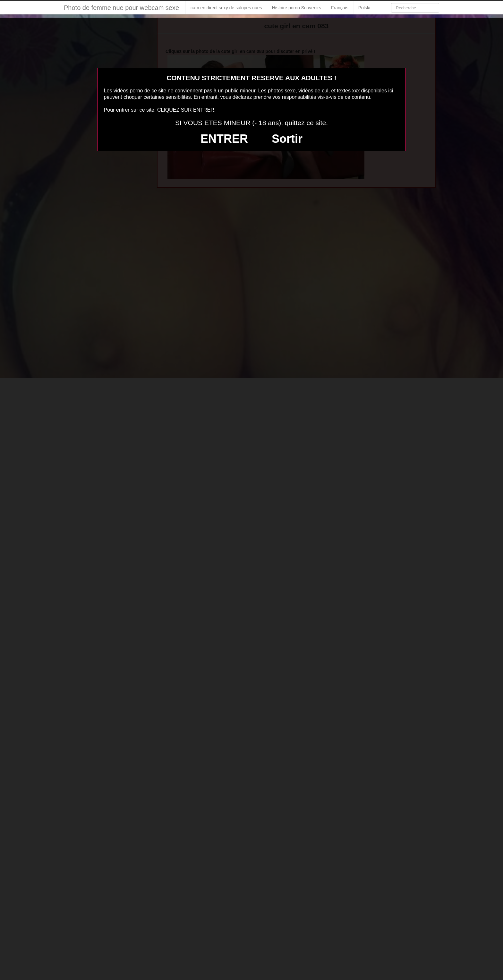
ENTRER (224, 139)
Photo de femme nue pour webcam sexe (121, 8)
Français (340, 8)
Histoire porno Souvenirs (297, 8)
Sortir (287, 139)
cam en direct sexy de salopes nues (226, 8)
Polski (364, 8)
